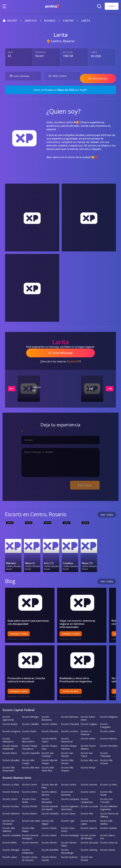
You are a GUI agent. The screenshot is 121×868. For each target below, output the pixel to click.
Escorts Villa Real (31, 755)
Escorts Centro (30, 772)
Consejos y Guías (19, 621)
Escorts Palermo (109, 726)
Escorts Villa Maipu (28, 817)
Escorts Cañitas (49, 711)
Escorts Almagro (30, 704)
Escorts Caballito (31, 711)
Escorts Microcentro (28, 727)
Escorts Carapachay (87, 788)
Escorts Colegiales (105, 713)
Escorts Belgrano (109, 704)
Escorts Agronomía (8, 706)
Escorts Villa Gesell (106, 781)
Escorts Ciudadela (12, 823)
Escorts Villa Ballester (9, 817)
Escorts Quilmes (69, 844)
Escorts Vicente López (88, 810)
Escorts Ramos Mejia (69, 831)
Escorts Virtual (88, 755)
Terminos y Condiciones (75, 860)
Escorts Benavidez (47, 788)
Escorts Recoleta (109, 733)
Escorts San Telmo (87, 742)
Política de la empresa (18, 860)
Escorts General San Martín (50, 795)
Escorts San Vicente (87, 846)
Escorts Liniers (108, 719)
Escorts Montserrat (67, 727)
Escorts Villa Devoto (67, 749)
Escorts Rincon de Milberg (109, 802)
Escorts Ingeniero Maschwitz (70, 795)
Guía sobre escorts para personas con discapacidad (31, 610)
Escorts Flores (29, 719)
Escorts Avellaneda (28, 839)
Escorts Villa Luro (89, 748)
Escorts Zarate (49, 815)
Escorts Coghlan (89, 711)
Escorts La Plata (11, 772)
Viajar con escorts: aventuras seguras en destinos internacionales (86, 610)
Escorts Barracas (70, 704)
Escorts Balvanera (47, 706)
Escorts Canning (89, 837)
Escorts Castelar (108, 815)
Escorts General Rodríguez (30, 824)
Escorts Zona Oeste (68, 817)
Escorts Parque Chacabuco (30, 735)
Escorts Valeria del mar (49, 781)
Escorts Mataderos (8, 727)
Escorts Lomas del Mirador (88, 824)
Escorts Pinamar (11, 779)
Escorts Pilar (87, 801)
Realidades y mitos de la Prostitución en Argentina (86, 667)
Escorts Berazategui (67, 839)
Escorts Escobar (11, 794)
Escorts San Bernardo (67, 781)
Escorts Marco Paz (108, 824)
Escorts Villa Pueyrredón (9, 756)
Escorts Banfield (50, 837)
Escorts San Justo (90, 830)
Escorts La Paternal (86, 720)
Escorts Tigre (68, 808)
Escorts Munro (30, 801)
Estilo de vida (74, 679)
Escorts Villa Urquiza (67, 756)
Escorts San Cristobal (48, 742)
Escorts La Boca (69, 719)
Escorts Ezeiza (108, 837)
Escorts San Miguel (48, 810)
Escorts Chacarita (70, 711)
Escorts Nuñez (88, 726)
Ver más (107, 509)
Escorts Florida (30, 794)
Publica (112, 6)
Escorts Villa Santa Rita (48, 756)
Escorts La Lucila (89, 794)
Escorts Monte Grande (49, 846)
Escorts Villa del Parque (49, 749)
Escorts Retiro (10, 740)
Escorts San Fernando (9, 810)
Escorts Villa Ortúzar (106, 749)
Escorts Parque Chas (49, 735)
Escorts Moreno (30, 830)
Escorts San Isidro (31, 808)
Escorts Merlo (10, 830)
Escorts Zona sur (109, 830)
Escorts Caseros (89, 815)
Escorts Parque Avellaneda (10, 735)
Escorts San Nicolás (67, 742)
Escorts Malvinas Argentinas (109, 795)
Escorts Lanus (10, 844)
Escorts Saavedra (31, 740)
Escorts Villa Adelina (106, 810)
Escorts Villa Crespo (28, 749)
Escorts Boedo (10, 711)
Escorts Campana (70, 786)
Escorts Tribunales (105, 742)
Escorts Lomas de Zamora (30, 846)
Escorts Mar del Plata (50, 773)
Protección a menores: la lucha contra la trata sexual (31, 667)
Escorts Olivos (68, 801)
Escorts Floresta (50, 719)
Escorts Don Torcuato (107, 788)
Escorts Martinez (11, 801)
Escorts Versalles (11, 748)
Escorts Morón (49, 830)
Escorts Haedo (49, 823)
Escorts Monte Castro (49, 727)
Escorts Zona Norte (29, 788)
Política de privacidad (46, 860)
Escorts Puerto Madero (88, 735)
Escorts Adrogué (11, 837)
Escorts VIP (74, 358)
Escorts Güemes (89, 772)
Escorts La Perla (108, 772)
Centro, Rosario (63, 41)
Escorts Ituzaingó (70, 823)
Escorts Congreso (12, 719)
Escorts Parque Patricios (69, 735)
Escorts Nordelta (50, 801)
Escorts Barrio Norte (88, 706)
